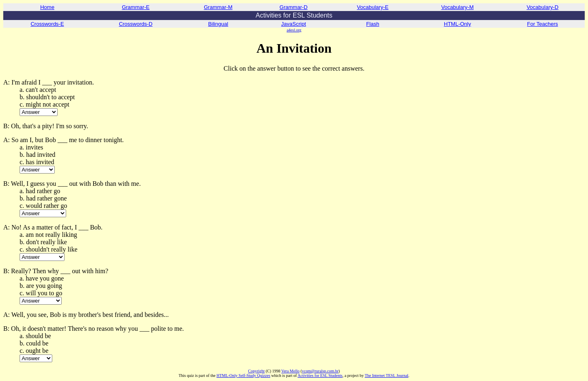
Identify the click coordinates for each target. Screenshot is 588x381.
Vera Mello (291, 371)
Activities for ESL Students (320, 375)
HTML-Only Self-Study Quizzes (243, 375)
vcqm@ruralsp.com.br (320, 371)
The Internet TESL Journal (386, 375)
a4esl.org (294, 30)
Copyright (257, 371)
